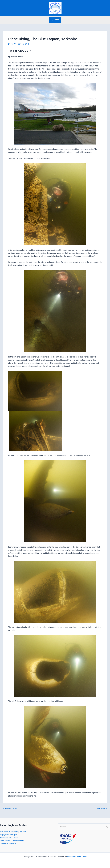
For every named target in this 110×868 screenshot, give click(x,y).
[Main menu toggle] (55, 20)
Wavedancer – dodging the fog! (13, 831)
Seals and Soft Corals (9, 838)
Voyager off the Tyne (9, 835)
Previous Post (10, 808)
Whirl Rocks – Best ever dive (12, 841)
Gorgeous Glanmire (8, 844)
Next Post (102, 808)
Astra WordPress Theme (77, 857)
